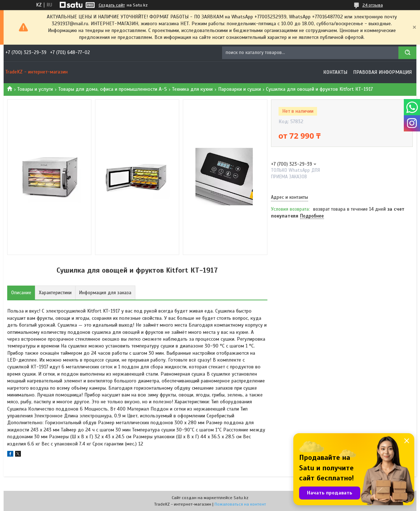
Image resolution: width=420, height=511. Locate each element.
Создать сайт (112, 5)
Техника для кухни (192, 89)
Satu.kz (241, 498)
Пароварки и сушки (240, 89)
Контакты (335, 72)
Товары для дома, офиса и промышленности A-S (113, 89)
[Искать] (407, 53)
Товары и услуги (35, 89)
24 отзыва (373, 5)
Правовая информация (382, 72)
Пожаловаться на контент (240, 504)
